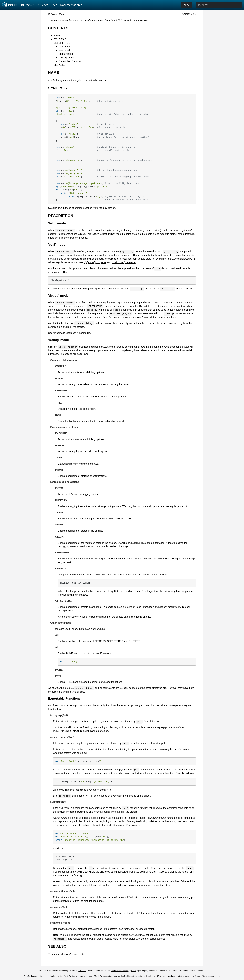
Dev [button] (53, 5)
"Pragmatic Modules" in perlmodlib (72, 333)
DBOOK (82, 971)
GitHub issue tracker (120, 971)
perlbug (160, 885)
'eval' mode (65, 50)
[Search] (219, 5)
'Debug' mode (66, 58)
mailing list (148, 976)
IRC (158, 976)
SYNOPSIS (60, 39)
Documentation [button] (70, 5)
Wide (187, 5)
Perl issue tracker (132, 976)
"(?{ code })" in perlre (95, 262)
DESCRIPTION (62, 43)
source (55, 14)
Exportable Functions (70, 61)
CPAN (61, 14)
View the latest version (136, 20)
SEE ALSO (59, 65)
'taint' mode (65, 47)
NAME (57, 36)
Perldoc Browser (18, 5)
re (49, 14)
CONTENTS (58, 28)
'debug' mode (66, 54)
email (134, 971)
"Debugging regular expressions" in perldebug (132, 317)
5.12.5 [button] (42, 5)
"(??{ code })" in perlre (124, 262)
